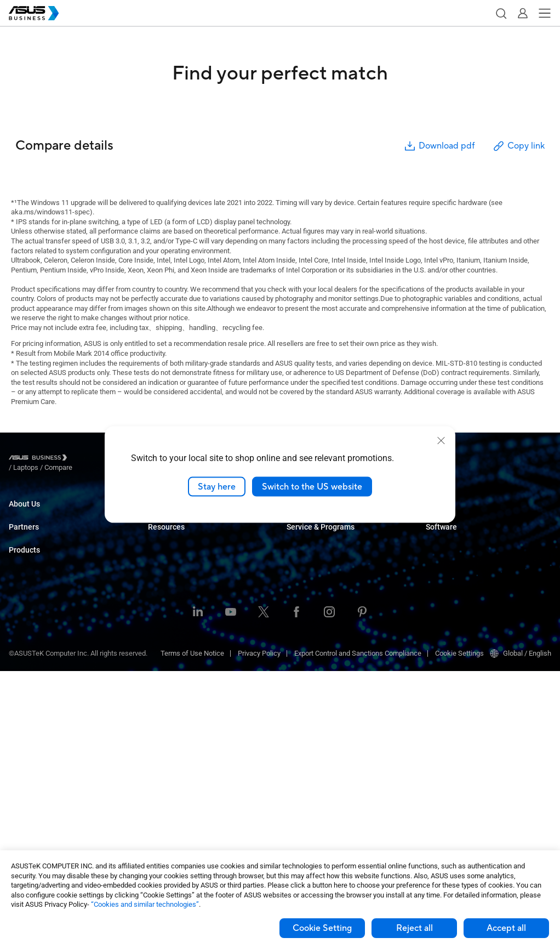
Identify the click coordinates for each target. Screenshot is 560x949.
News (157, 786)
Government (167, 662)
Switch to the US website (312, 486)
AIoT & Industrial (35, 745)
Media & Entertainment (183, 629)
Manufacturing (171, 596)
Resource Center (174, 737)
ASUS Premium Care (318, 572)
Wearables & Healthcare (46, 795)
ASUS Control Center (457, 572)
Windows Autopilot (455, 605)
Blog (155, 769)
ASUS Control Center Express (470, 589)
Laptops (21, 614)
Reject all (415, 928)
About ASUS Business (43, 514)
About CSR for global (41, 530)
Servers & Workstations (45, 696)
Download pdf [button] (439, 146)
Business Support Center (464, 514)
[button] (501, 13)
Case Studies (168, 753)
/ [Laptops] (86, 459)
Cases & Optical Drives (44, 778)
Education (163, 547)
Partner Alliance (33, 572)
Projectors (25, 680)
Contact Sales (308, 530)
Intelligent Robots (36, 811)
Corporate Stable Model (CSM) (333, 589)
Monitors (22, 663)
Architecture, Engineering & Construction (210, 613)
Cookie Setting (322, 928)
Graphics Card (31, 729)
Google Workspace (178, 695)
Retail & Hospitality (177, 563)
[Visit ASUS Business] (40, 460)
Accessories (28, 828)
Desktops (24, 630)
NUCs (18, 647)
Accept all (506, 928)
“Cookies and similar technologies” (145, 904)
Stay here (217, 486)
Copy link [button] (518, 146)
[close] (441, 440)
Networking (27, 762)
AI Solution (165, 678)
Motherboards (30, 712)
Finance (160, 646)
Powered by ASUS (314, 605)
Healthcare (165, 580)
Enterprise (164, 530)
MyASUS (439, 556)
